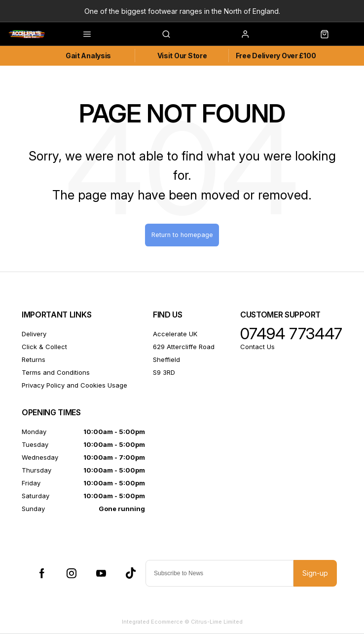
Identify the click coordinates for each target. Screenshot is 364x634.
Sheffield (166, 359)
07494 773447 (291, 334)
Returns (34, 359)
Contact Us (257, 347)
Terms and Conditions (56, 372)
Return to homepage (182, 235)
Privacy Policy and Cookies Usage (74, 385)
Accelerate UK (175, 334)
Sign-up (315, 573)
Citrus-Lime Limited (217, 622)
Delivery (34, 334)
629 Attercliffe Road (184, 347)
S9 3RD (164, 372)
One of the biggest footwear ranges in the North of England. (182, 11)
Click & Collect (44, 347)
